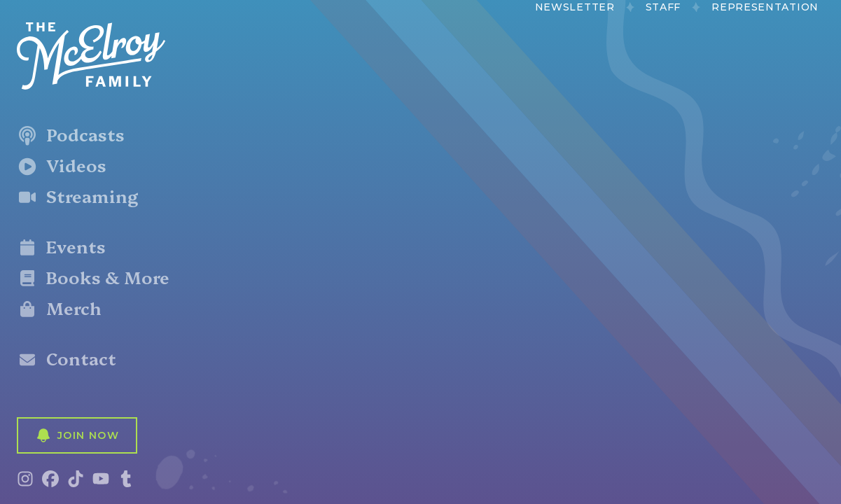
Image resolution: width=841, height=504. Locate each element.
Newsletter (575, 7)
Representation (765, 7)
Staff (663, 7)
